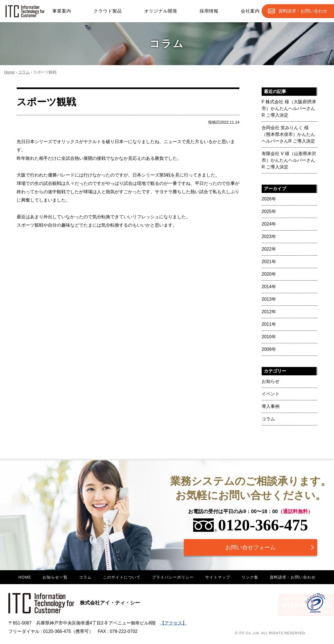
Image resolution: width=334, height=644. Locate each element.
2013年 (269, 299)
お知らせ (271, 381)
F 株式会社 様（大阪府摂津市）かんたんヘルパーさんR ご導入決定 (289, 108)
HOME (25, 577)
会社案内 (250, 11)
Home (9, 72)
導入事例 (271, 406)
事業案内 (62, 11)
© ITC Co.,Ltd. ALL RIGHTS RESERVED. (271, 633)
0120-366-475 (251, 525)
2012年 (269, 312)
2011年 (269, 324)
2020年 (269, 274)
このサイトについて (122, 577)
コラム (24, 72)
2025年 (269, 211)
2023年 (269, 237)
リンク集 (250, 577)
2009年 (269, 349)
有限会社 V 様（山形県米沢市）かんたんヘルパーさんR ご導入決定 (289, 160)
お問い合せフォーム (250, 547)
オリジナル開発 (161, 11)
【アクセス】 (173, 623)
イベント (271, 394)
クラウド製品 (108, 11)
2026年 (269, 199)
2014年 (269, 287)
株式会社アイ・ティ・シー (74, 603)
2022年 (269, 249)
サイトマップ (218, 577)
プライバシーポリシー (173, 577)
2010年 (269, 337)
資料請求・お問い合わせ (293, 577)
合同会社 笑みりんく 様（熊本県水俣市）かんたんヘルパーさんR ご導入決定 (288, 134)
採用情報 (209, 11)
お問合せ (303, 11)
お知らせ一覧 (55, 577)
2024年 (269, 224)
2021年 (269, 262)
